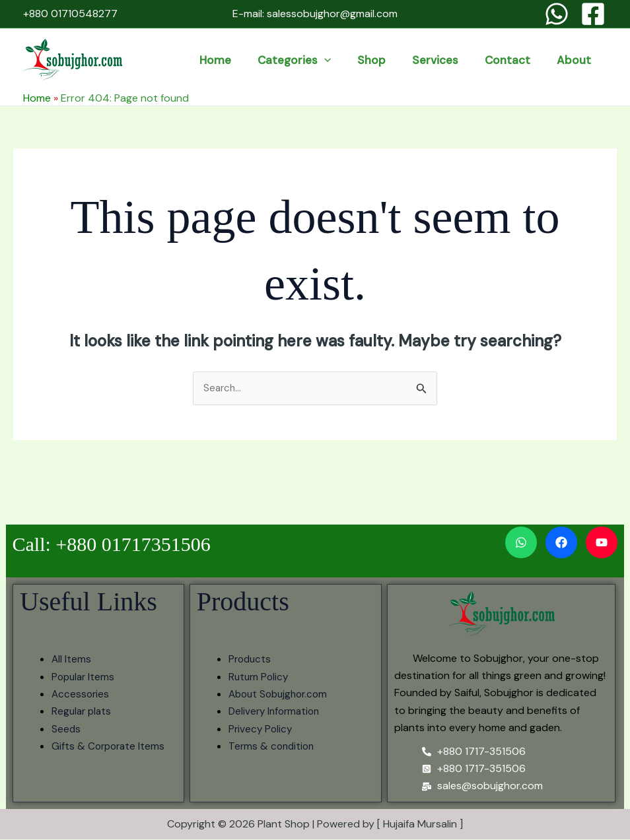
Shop (422, 60)
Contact (529, 60)
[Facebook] (593, 14)
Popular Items (85, 677)
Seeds (66, 729)
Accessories (81, 695)
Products (251, 660)
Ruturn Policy (260, 677)
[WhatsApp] (557, 14)
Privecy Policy (262, 729)
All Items (72, 660)
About (581, 60)
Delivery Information (277, 712)
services (472, 60)
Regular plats (83, 712)
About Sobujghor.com (281, 695)
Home (295, 60)
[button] (390, 60)
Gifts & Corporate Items (110, 747)
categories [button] (360, 60)
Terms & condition (273, 747)
